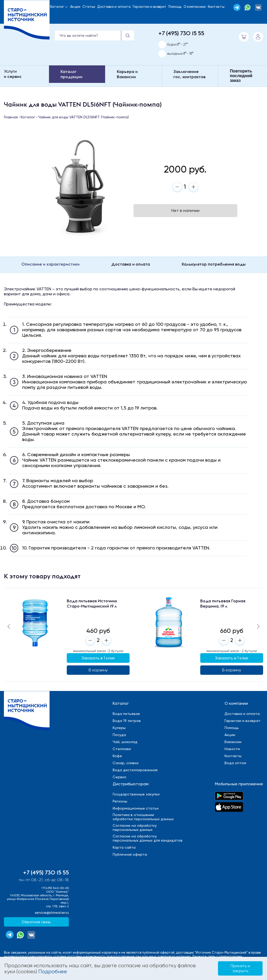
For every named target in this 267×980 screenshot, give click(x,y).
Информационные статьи (136, 808)
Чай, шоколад (125, 742)
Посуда (119, 735)
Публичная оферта (130, 854)
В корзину (98, 670)
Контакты (216, 7)
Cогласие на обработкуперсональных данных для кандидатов (148, 838)
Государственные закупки (136, 794)
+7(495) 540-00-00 (55, 888)
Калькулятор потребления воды (214, 264)
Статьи (89, 7)
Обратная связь (36, 922)
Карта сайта (124, 847)
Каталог (57, 7)
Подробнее (53, 972)
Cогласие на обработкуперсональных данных (135, 828)
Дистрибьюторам (131, 784)
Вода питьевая (126, 714)
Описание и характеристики (50, 264)
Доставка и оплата (114, 7)
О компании (236, 703)
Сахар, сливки (126, 763)
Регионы (120, 801)
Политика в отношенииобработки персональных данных (143, 817)
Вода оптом (235, 763)
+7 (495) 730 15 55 (181, 33)
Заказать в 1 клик (98, 658)
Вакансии (233, 742)
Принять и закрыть (240, 968)
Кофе (117, 756)
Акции (75, 7)
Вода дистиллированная (135, 770)
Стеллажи (122, 749)
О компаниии (195, 7)
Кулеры (119, 728)
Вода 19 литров (127, 721)
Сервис (120, 777)
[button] (258, 626)
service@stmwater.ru (52, 913)
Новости (232, 749)
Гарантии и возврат (150, 7)
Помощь (175, 7)
